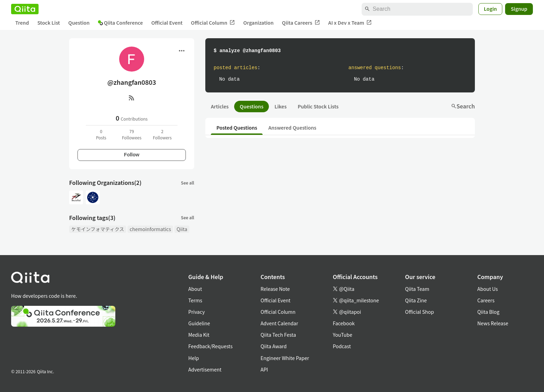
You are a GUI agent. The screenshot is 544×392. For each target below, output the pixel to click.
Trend (22, 23)
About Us (488, 289)
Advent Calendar (279, 323)
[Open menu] (182, 51)
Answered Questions (292, 128)
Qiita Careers (301, 23)
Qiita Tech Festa (278, 335)
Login (491, 9)
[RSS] (132, 98)
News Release (493, 323)
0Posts (101, 134)
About (195, 289)
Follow (132, 155)
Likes (281, 106)
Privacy (196, 312)
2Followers (162, 134)
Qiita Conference (121, 23)
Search (463, 106)
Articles (220, 106)
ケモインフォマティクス (98, 229)
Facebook (344, 323)
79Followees (132, 134)
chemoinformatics (150, 229)
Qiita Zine (416, 300)
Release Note (275, 289)
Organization (258, 23)
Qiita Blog (488, 312)
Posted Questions (237, 128)
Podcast (342, 346)
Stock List (48, 23)
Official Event (167, 23)
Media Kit (199, 335)
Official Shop (419, 312)
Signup (519, 9)
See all (188, 183)
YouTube (343, 335)
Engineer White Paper (285, 358)
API (264, 369)
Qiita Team (417, 289)
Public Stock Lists (318, 106)
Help (194, 358)
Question (79, 23)
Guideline (199, 323)
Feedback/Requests (211, 346)
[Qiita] (25, 9)
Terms (195, 300)
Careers (486, 300)
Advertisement (205, 369)
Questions (252, 106)
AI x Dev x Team (350, 23)
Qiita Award (274, 346)
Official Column (213, 23)
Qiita (182, 229)
